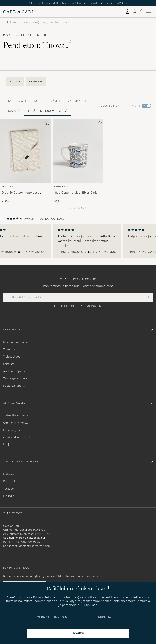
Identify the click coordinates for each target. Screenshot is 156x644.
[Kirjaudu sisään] (128, 12)
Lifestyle (26, 35)
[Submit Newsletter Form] (148, 297)
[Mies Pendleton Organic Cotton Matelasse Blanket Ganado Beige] (25, 151)
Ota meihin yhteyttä (16, 423)
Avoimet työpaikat (15, 371)
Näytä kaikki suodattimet (47, 111)
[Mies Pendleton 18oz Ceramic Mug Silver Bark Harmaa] (78, 151)
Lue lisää (91, 605)
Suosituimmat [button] (113, 106)
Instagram (10, 474)
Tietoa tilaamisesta (16, 415)
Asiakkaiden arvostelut (18, 437)
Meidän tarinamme (15, 342)
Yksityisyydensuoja (15, 378)
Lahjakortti (10, 444)
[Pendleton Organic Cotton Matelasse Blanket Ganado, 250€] (25, 161)
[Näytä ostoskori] (141, 12)
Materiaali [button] (77, 101)
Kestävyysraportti (14, 386)
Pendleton (10, 35)
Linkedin (9, 496)
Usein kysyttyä (12, 430)
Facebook (9, 481)
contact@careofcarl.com (35, 546)
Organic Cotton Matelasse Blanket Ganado (21, 193)
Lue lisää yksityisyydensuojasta (78, 306)
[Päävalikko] (149, 12)
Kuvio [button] (14, 111)
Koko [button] (39, 101)
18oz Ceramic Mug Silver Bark (76, 192)
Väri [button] (56, 101)
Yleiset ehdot (12, 356)
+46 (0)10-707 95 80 (28, 542)
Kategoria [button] (17, 101)
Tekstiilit (40, 35)
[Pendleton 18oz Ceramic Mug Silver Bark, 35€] (78, 161)
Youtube (8, 489)
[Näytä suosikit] (134, 12)
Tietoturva (10, 349)
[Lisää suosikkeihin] (47, 124)
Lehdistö (9, 364)
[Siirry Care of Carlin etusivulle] (19, 12)
